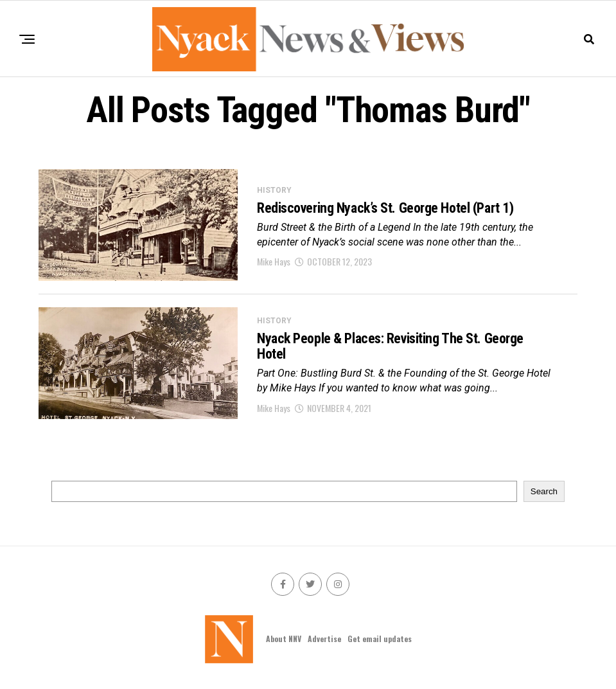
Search (544, 491)
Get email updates (380, 639)
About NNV (284, 639)
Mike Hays (274, 261)
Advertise (324, 639)
